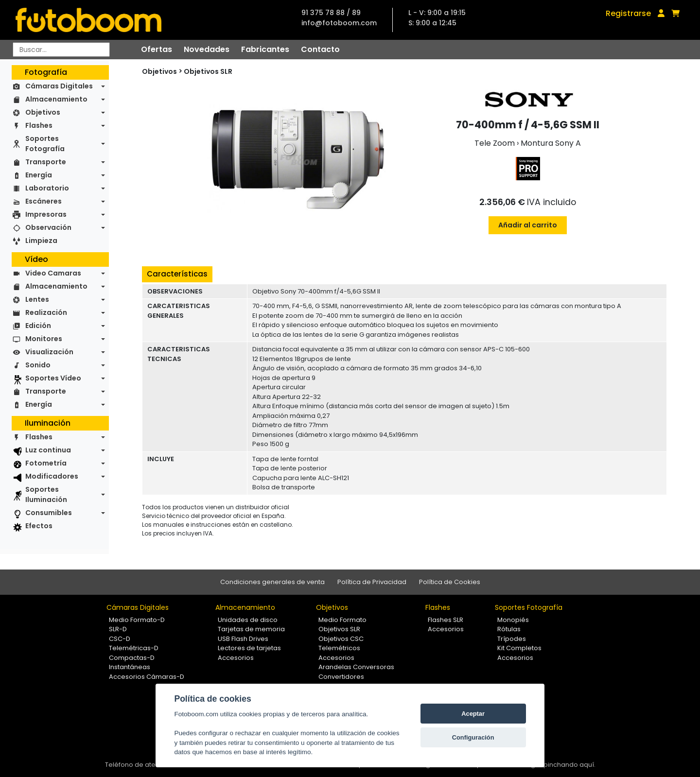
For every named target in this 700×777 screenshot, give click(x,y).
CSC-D (120, 639)
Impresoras (46, 214)
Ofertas (157, 49)
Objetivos (43, 112)
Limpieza (41, 241)
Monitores (44, 339)
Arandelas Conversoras (356, 667)
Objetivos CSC (341, 639)
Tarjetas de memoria (251, 629)
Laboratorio (47, 188)
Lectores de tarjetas (249, 648)
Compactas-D (132, 658)
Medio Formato (342, 620)
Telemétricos (339, 648)
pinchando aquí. (569, 765)
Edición (38, 326)
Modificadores (52, 476)
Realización (46, 312)
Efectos (39, 526)
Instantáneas (130, 667)
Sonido (38, 365)
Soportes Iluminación (46, 494)
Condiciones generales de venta (272, 582)
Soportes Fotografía (45, 144)
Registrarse (628, 13)
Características (177, 274)
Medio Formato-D (137, 620)
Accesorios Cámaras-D (147, 677)
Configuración (473, 737)
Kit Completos (519, 648)
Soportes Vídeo (53, 378)
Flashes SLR (446, 620)
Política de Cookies (450, 582)
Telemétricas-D (134, 648)
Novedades (207, 49)
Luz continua (48, 450)
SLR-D (118, 629)
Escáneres (44, 201)
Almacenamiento (56, 99)
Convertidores (341, 677)
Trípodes (512, 639)
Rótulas (509, 629)
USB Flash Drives (243, 639)
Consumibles (49, 513)
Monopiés (513, 620)
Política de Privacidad (372, 582)
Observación (48, 227)
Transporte (46, 162)
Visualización (49, 352)
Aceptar (473, 714)
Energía (39, 175)
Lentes (37, 299)
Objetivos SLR (208, 71)
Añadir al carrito (528, 225)
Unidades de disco (248, 620)
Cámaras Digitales (59, 86)
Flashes (39, 125)
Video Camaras (53, 273)
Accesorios (236, 658)
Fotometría (46, 463)
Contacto (320, 49)
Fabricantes (265, 49)
